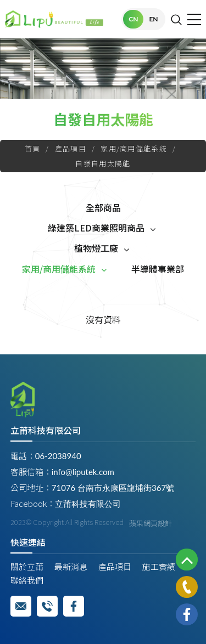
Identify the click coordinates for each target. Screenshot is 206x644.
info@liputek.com (83, 472)
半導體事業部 (158, 269)
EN (153, 19)
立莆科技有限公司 (88, 504)
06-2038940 (58, 456)
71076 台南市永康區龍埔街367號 (113, 488)
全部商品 (103, 207)
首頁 (33, 148)
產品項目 (71, 148)
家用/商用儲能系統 (134, 148)
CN (133, 19)
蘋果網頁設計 (151, 523)
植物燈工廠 (96, 248)
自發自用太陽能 (103, 163)
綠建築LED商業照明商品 (96, 228)
